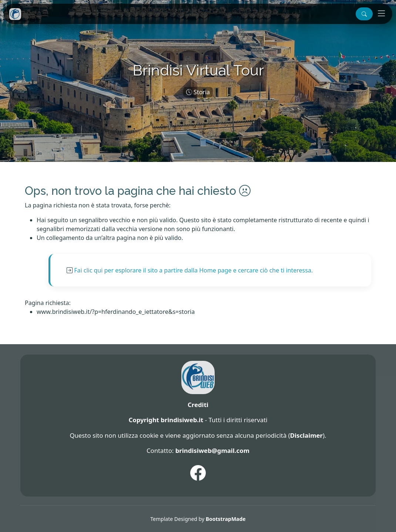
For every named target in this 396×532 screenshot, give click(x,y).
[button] (364, 14)
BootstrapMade (226, 519)
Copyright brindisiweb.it (166, 420)
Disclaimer (306, 435)
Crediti (198, 405)
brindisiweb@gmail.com (212, 450)
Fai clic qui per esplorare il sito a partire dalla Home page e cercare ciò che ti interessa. (193, 270)
